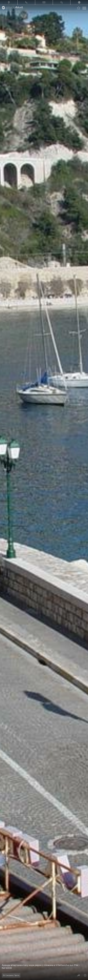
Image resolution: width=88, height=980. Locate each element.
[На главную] (12, 8)
